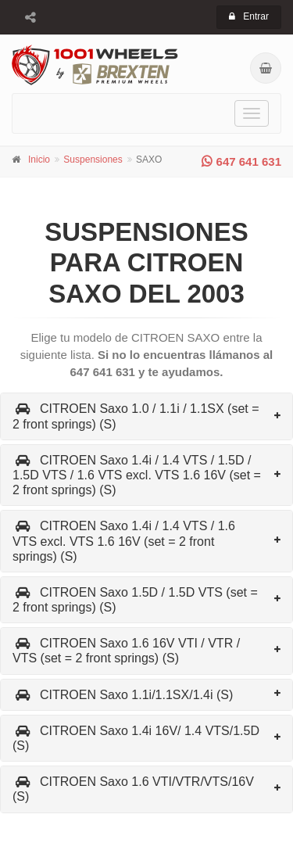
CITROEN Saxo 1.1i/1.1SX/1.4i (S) (123, 695)
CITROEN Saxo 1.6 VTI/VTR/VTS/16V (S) (133, 789)
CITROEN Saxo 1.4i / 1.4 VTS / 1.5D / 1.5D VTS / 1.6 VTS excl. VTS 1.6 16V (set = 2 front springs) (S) (137, 475)
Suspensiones (93, 160)
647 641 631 (241, 161)
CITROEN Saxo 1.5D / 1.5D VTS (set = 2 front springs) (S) (135, 600)
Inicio (39, 160)
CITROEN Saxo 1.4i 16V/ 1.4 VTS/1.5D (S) (136, 738)
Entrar (249, 16)
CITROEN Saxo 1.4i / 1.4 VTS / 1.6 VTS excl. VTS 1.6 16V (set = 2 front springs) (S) (124, 541)
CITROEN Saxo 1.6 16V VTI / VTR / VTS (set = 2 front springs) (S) (126, 651)
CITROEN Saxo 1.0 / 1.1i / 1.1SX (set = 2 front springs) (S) (136, 416)
